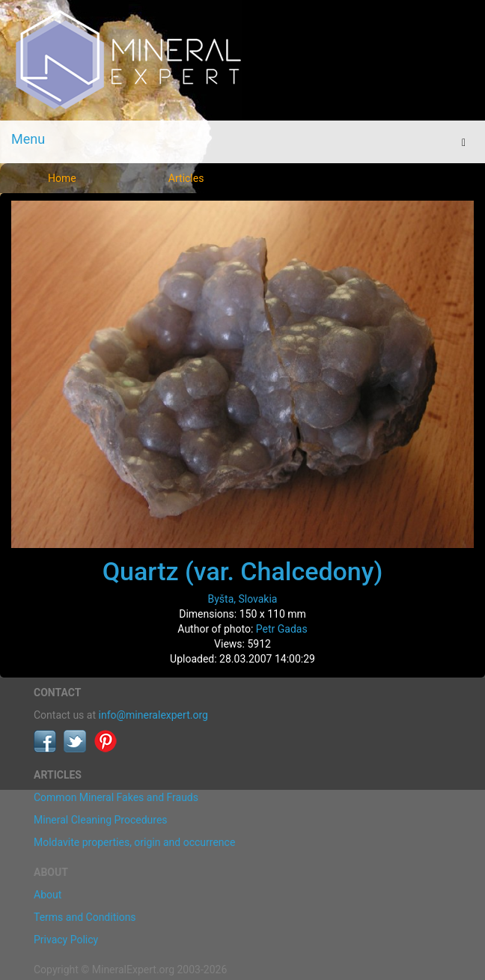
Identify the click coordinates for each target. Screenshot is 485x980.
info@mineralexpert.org (153, 715)
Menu (28, 139)
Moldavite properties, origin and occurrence (134, 842)
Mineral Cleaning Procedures (101, 820)
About (48, 895)
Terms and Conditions (85, 917)
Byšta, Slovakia (242, 599)
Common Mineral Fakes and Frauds (116, 797)
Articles (186, 178)
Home (62, 178)
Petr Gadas (282, 629)
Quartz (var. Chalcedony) (243, 571)
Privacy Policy (66, 940)
